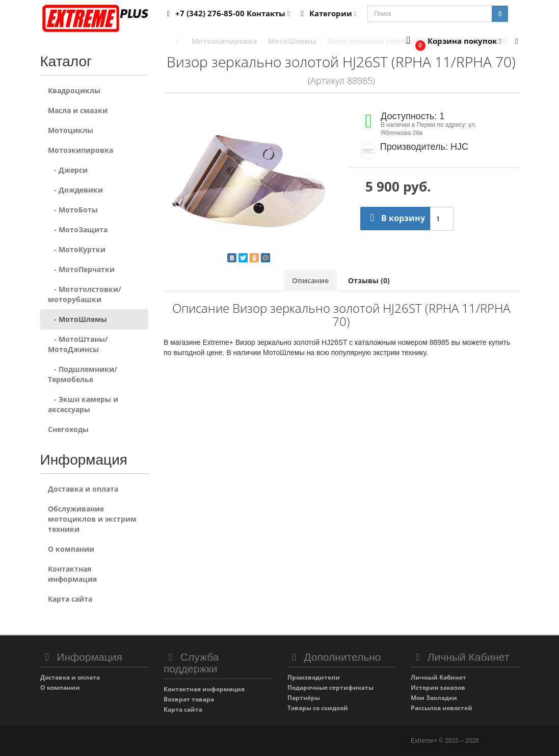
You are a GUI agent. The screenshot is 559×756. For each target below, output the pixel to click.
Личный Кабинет (438, 677)
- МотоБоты (73, 210)
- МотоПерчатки (81, 269)
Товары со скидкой (318, 708)
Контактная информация (72, 574)
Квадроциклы (74, 90)
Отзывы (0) (369, 280)
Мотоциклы (71, 130)
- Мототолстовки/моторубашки (85, 294)
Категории (327, 13)
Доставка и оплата (83, 489)
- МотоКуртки (77, 249)
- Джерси (68, 170)
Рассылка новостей (442, 708)
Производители (314, 677)
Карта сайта (70, 599)
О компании (71, 549)
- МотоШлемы (77, 319)
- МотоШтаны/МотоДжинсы (78, 344)
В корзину (395, 218)
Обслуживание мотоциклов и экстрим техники (92, 519)
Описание (310, 280)
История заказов (438, 687)
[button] (452, 42)
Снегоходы (68, 429)
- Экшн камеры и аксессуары (83, 404)
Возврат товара (189, 699)
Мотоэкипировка (81, 150)
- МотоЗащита (78, 229)
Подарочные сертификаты (330, 687)
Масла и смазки (78, 110)
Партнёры (304, 698)
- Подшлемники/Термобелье (83, 374)
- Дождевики (75, 190)
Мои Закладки (434, 698)
